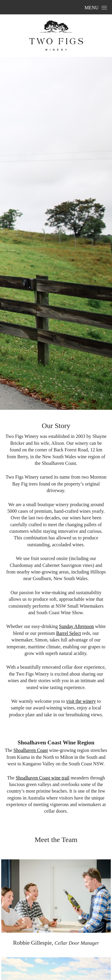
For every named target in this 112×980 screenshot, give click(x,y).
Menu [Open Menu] (96, 8)
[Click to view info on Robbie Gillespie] (56, 897)
